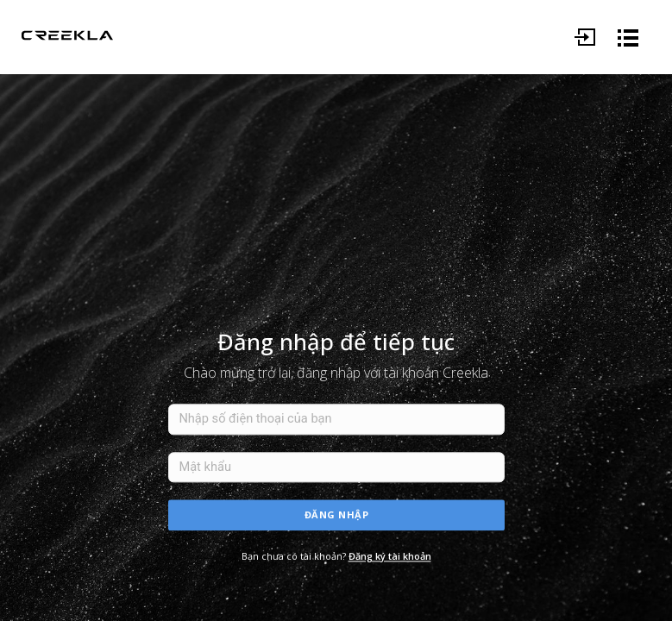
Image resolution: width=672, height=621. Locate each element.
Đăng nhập (337, 514)
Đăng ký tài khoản (390, 556)
